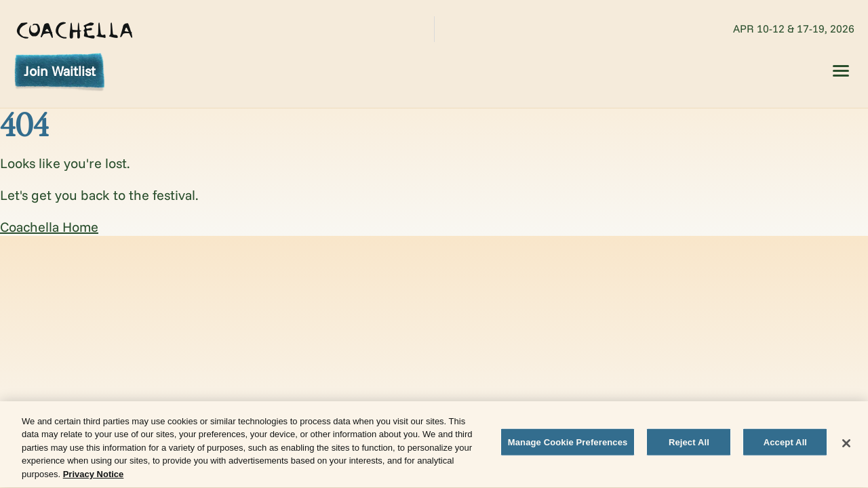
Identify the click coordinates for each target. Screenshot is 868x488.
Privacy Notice (94, 475)
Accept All (785, 444)
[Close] (846, 445)
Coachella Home (49, 227)
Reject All (689, 444)
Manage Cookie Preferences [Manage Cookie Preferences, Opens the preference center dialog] (568, 444)
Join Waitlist (60, 71)
